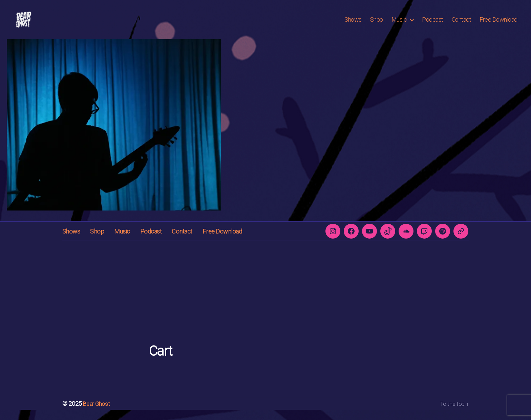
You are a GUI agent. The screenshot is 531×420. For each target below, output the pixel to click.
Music (399, 25)
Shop (377, 25)
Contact (462, 25)
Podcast (433, 25)
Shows (353, 25)
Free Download (498, 25)
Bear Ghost (97, 414)
